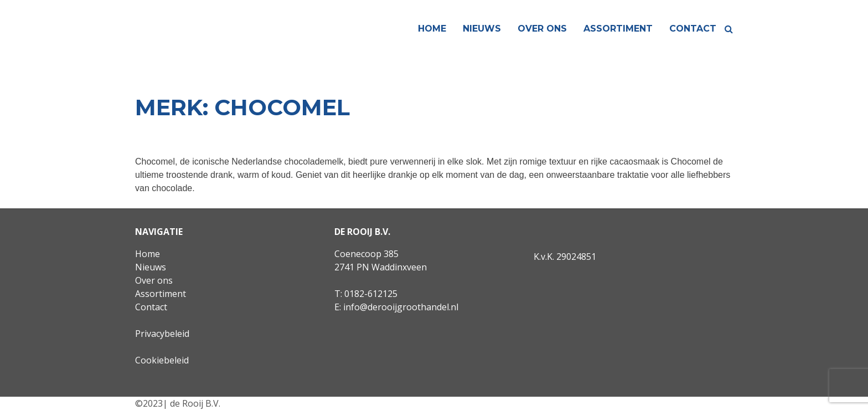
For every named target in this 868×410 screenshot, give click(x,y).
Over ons (542, 29)
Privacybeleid (162, 334)
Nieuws (482, 29)
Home (432, 29)
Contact (693, 29)
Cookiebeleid (162, 360)
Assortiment (618, 29)
